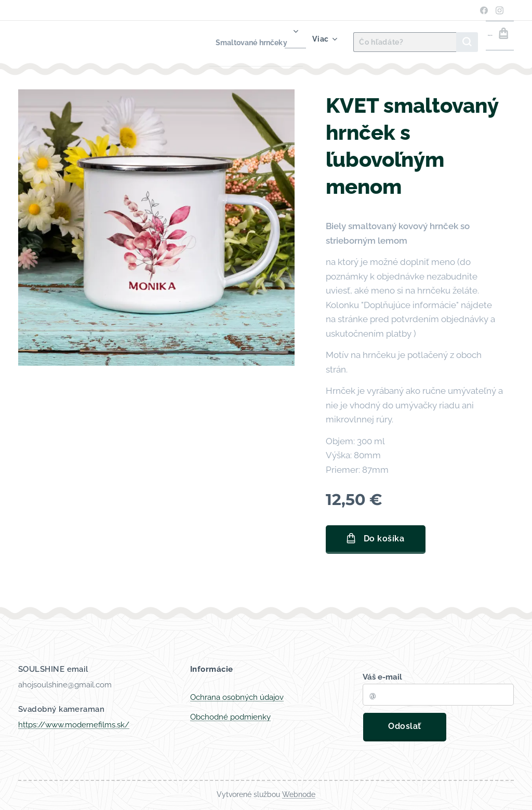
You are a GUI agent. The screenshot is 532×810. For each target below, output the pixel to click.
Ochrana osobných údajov (237, 697)
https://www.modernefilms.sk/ (74, 725)
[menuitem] (228, 42)
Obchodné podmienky (230, 717)
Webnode (299, 794)
